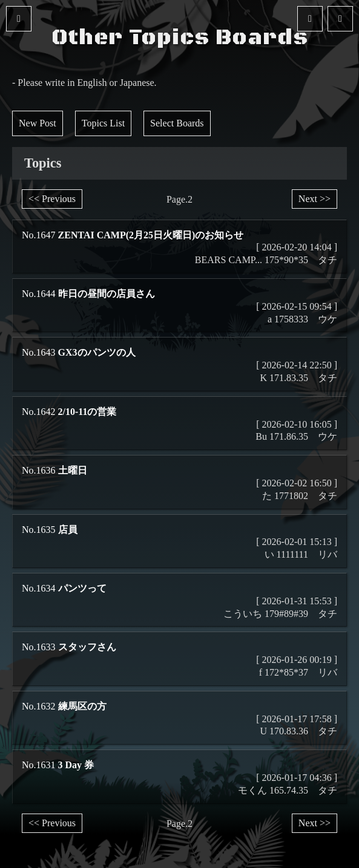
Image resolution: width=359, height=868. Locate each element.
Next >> (315, 199)
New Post (38, 123)
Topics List (103, 123)
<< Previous (52, 199)
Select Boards (177, 123)
